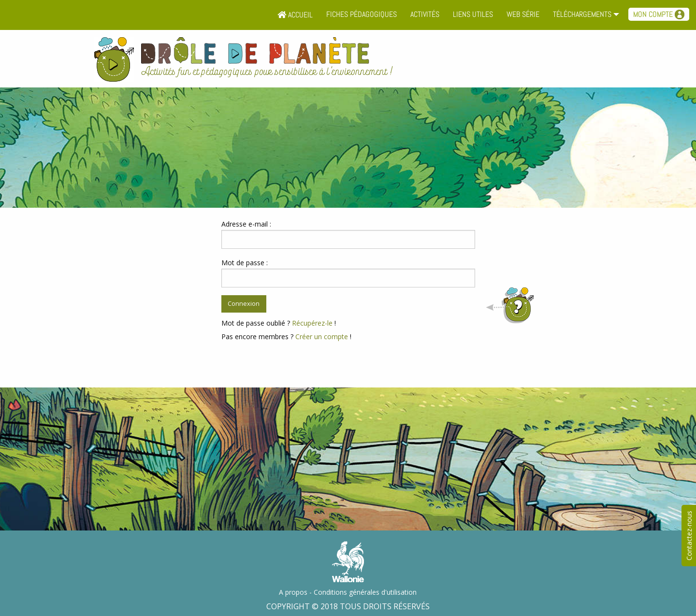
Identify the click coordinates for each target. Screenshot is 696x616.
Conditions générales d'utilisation (365, 592)
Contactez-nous (689, 536)
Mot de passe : (245, 263)
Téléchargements (582, 14)
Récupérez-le (312, 323)
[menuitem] (295, 15)
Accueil (295, 15)
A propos (293, 592)
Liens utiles (473, 14)
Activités (425, 14)
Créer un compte (322, 337)
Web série (523, 14)
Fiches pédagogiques (362, 14)
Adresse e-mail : (246, 224)
